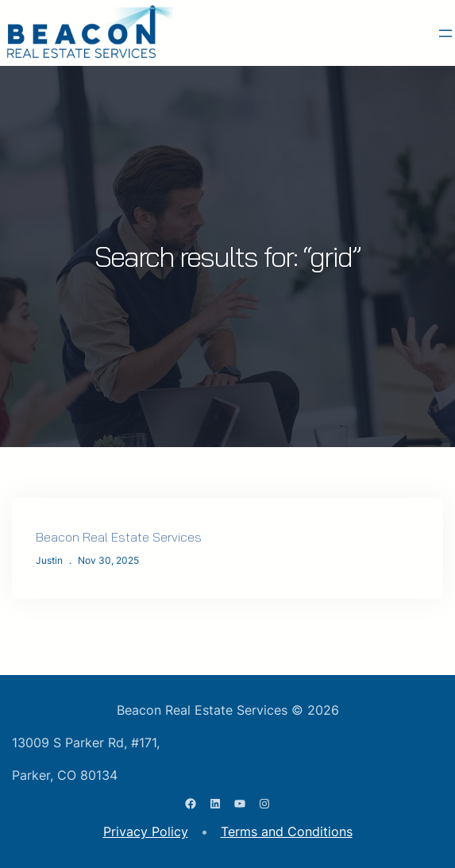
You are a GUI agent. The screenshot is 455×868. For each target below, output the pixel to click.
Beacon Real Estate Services (119, 537)
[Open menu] (445, 33)
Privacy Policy (146, 831)
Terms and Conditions (287, 831)
